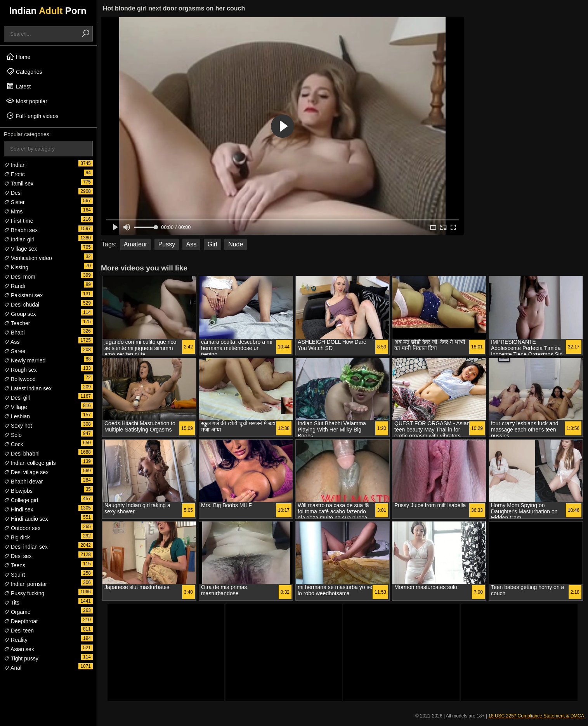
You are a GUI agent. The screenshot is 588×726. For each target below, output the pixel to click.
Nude (236, 244)
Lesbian (17, 416)
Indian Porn (48, 11)
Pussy (167, 244)
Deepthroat (21, 621)
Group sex (20, 314)
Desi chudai (22, 305)
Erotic (14, 174)
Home (18, 57)
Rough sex (20, 370)
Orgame (17, 612)
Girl (212, 244)
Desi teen (19, 631)
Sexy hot (18, 426)
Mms (13, 211)
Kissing (16, 267)
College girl (21, 500)
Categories (24, 71)
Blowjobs (18, 491)
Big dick (17, 537)
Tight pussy (21, 658)
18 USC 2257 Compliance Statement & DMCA (536, 716)
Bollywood (20, 379)
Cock (14, 444)
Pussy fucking (24, 593)
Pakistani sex (23, 295)
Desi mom (20, 277)
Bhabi (14, 333)
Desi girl (17, 398)
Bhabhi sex (21, 230)
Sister (14, 202)
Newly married (25, 360)
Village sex (20, 249)
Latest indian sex (28, 388)
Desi (13, 193)
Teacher (17, 323)
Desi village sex (26, 472)
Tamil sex (19, 184)
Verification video (28, 258)
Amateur (135, 244)
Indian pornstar (25, 584)
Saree (15, 351)
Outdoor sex (22, 528)
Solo (13, 435)
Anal (13, 668)
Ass (12, 342)
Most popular (27, 101)
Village (16, 407)
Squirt (14, 575)
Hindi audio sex (26, 519)
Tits (12, 603)
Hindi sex (18, 509)
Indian (15, 165)
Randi (14, 286)
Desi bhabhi (22, 454)
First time (18, 221)
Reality (16, 640)
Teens (15, 565)
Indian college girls (30, 463)
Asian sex (19, 649)
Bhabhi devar (23, 482)
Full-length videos (32, 116)
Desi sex (18, 556)
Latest (18, 86)
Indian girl (19, 239)
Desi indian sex (26, 547)
